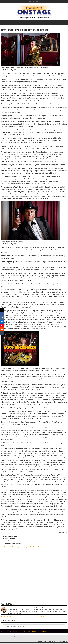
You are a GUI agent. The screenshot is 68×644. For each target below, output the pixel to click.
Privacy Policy (42, 642)
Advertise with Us (62, 642)
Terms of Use (52, 642)
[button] (34, 22)
